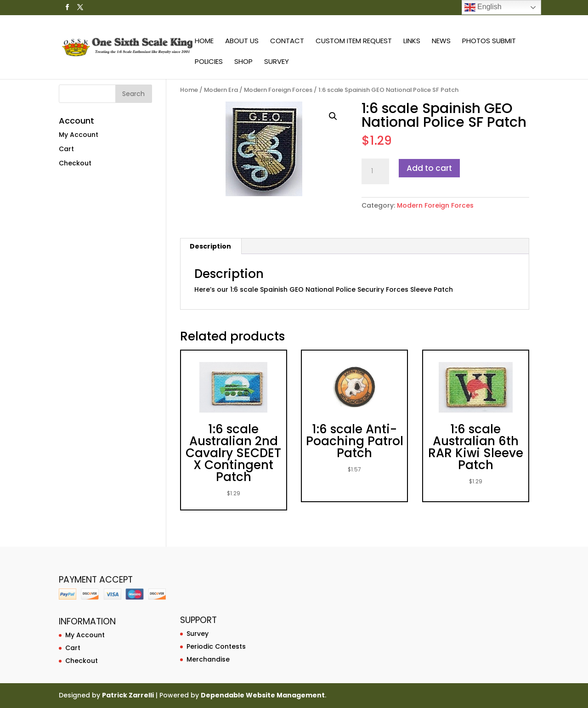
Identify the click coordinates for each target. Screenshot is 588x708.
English (483, 7)
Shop (243, 62)
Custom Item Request (354, 42)
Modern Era (221, 90)
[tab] (211, 246)
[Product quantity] (375, 171)
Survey (277, 62)
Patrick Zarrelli (128, 695)
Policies (209, 62)
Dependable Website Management (263, 695)
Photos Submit (489, 42)
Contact (287, 42)
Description (210, 246)
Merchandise (208, 659)
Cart (66, 149)
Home (204, 42)
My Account (79, 135)
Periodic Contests (216, 646)
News (441, 42)
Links (412, 42)
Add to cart (429, 168)
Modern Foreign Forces (278, 90)
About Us (242, 42)
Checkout (75, 163)
